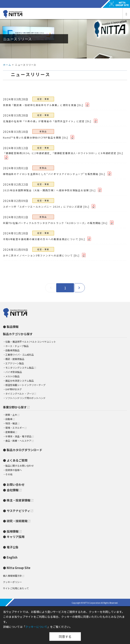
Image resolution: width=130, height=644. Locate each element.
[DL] (80, 105)
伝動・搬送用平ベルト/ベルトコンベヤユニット (31, 342)
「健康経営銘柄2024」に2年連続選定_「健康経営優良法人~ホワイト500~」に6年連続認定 (60, 153)
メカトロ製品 (12, 376)
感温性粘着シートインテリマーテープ (25, 385)
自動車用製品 (12, 350)
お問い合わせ (16, 484)
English (12, 557)
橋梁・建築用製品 (15, 359)
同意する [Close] (65, 637)
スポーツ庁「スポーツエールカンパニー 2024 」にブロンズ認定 (43, 207)
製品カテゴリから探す (18, 334)
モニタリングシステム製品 (21, 368)
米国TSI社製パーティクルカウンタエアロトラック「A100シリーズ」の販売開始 (52, 223)
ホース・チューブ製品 (17, 346)
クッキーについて (36, 627)
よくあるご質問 (17, 460)
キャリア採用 (16, 537)
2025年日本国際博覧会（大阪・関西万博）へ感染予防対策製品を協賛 (46, 190)
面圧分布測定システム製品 (20, 381)
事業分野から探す (16, 407)
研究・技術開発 (19, 521)
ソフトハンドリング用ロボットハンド (25, 398)
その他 (9, 474)
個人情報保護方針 (14, 576)
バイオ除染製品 (14, 372)
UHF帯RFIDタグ (14, 389)
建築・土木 (13, 415)
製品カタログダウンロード (24, 450)
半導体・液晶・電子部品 (20, 436)
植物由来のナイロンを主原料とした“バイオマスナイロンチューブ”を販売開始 (51, 174)
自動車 (10, 419)
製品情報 (13, 327)
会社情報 (14, 490)
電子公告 (13, 547)
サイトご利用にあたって (16, 588)
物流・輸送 (13, 423)
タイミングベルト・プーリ (21, 394)
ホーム (7, 65)
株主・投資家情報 (20, 500)
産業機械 (11, 432)
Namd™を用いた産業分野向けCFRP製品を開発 (32, 137)
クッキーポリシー (12, 582)
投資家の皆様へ (14, 470)
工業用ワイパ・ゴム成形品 (20, 355)
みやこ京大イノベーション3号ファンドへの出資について (38, 255)
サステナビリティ (20, 511)
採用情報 (14, 531)
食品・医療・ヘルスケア (20, 441)
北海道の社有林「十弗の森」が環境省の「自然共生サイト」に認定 (44, 121)
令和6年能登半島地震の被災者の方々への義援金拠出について (41, 239)
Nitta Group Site (19, 568)
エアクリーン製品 (15, 363)
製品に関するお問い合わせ (20, 466)
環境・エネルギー (16, 428)
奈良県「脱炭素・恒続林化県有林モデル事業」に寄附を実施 (40, 105)
